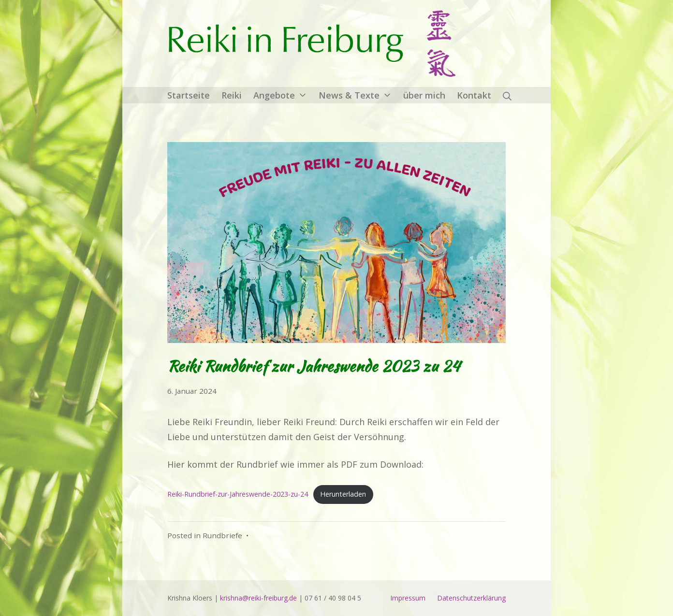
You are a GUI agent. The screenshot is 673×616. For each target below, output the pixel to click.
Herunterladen (343, 494)
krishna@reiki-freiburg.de (258, 598)
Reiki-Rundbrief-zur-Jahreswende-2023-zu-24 (238, 494)
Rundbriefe (222, 535)
